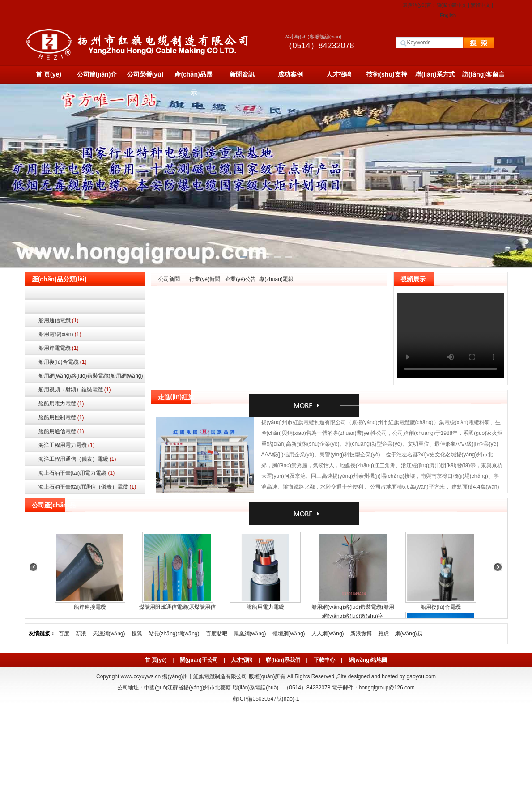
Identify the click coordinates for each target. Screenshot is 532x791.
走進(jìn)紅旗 (176, 397)
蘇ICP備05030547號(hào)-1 (266, 699)
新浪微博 (361, 634)
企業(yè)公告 (240, 279)
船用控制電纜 (85, 307)
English (448, 15)
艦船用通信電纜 (61, 431)
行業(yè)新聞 (205, 279)
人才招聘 (339, 74)
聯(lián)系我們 (283, 660)
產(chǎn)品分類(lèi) (59, 279)
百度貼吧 (217, 634)
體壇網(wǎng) (289, 634)
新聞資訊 (242, 74)
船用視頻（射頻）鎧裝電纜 (75, 390)
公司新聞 (169, 279)
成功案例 (290, 74)
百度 (64, 634)
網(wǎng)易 (409, 634)
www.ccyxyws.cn (141, 676)
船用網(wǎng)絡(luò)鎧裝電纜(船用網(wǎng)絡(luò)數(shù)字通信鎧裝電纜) (91, 378)
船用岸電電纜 (59, 348)
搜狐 (137, 634)
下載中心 (324, 660)
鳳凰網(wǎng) (250, 634)
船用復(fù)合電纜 (63, 362)
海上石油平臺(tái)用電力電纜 (77, 473)
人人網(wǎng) (328, 634)
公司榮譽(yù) (145, 74)
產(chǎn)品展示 (193, 77)
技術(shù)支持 (387, 74)
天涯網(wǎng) (109, 634)
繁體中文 (481, 5)
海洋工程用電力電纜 (67, 445)
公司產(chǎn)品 (54, 505)
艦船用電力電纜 (61, 404)
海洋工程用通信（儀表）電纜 (77, 459)
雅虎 (383, 634)
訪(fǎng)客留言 (483, 74)
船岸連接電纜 (90, 607)
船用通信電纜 (59, 320)
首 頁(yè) (49, 74)
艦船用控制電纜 (61, 417)
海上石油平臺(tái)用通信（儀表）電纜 (87, 487)
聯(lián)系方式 (435, 74)
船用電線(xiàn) (60, 334)
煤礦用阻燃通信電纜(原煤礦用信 (178, 607)
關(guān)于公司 (199, 660)
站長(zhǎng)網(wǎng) (174, 634)
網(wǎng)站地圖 (368, 660)
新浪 (81, 634)
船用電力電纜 (85, 293)
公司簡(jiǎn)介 (97, 74)
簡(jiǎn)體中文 (451, 5)
